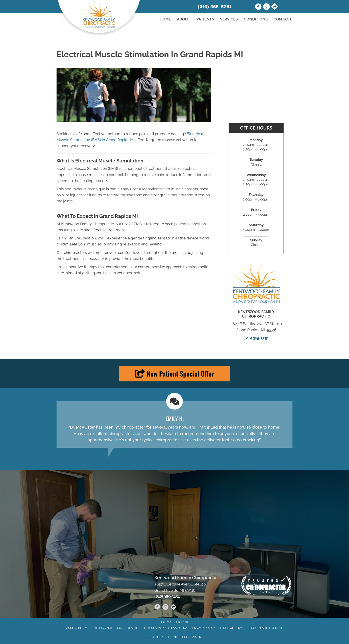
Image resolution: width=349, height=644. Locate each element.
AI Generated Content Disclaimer (175, 637)
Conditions (256, 19)
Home (165, 19)
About (184, 19)
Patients (205, 19)
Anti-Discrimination (107, 628)
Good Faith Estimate (267, 628)
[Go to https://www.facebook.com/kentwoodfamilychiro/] (258, 7)
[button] (174, 374)
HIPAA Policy (178, 628)
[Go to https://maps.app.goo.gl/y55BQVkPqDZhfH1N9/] (275, 7)
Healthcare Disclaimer (145, 628)
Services (229, 19)
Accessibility (76, 628)
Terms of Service (233, 628)
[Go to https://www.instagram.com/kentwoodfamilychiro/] (266, 7)
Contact (283, 19)
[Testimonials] (174, 424)
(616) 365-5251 (214, 7)
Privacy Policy (204, 628)
